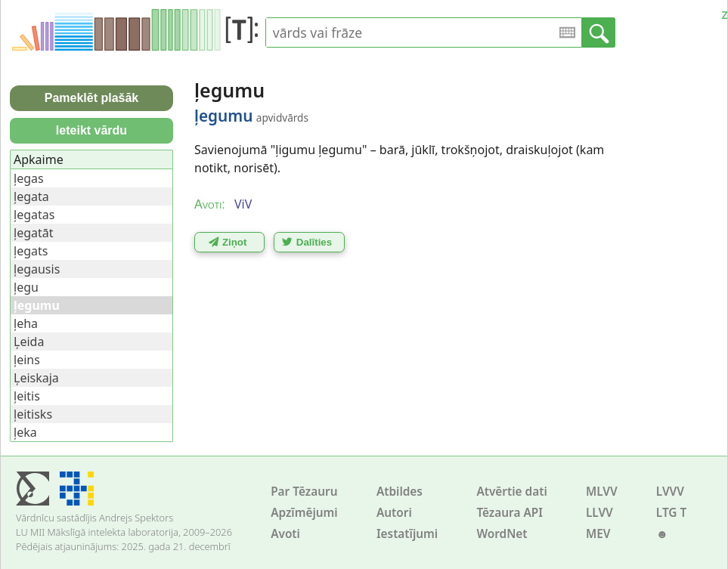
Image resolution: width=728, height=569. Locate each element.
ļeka (25, 432)
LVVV (670, 492)
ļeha (26, 323)
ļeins (27, 360)
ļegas (29, 178)
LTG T (671, 513)
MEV (598, 534)
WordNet (502, 534)
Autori (394, 513)
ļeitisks (33, 414)
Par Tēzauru (304, 492)
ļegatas (34, 215)
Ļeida (29, 342)
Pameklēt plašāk (92, 98)
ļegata (31, 196)
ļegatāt (34, 233)
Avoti (285, 534)
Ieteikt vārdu (91, 130)
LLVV (599, 513)
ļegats (31, 251)
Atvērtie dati (511, 492)
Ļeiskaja (36, 378)
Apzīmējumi (304, 513)
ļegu (26, 287)
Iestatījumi (407, 534)
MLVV (602, 492)
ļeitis (27, 396)
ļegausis (37, 269)
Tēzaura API (510, 513)
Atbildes (400, 492)
